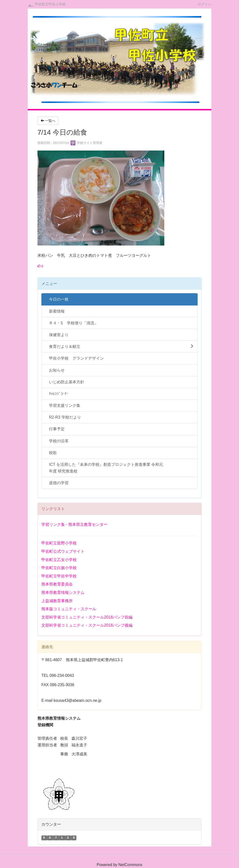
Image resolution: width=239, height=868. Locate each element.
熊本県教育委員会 (57, 584)
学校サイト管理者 (86, 143)
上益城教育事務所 (57, 601)
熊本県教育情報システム (63, 592)
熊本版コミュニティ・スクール (69, 609)
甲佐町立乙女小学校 (59, 560)
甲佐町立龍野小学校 (59, 543)
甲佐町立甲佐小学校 (50, 4)
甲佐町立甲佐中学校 (59, 576)
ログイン (204, 4)
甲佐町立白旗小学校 (59, 568)
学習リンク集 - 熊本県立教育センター (74, 524)
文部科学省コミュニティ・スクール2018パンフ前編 (87, 617)
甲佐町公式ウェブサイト (63, 551)
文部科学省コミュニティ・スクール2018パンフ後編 (87, 625)
